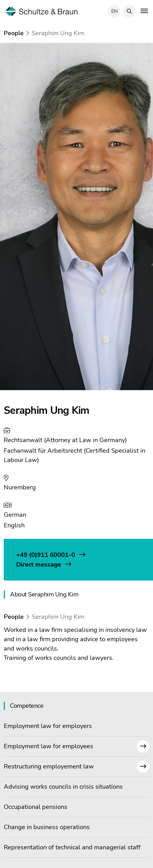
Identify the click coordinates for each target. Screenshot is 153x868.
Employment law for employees (76, 746)
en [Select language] (115, 11)
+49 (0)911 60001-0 (46, 555)
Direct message (39, 565)
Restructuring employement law (76, 767)
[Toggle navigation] (144, 11)
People (14, 33)
